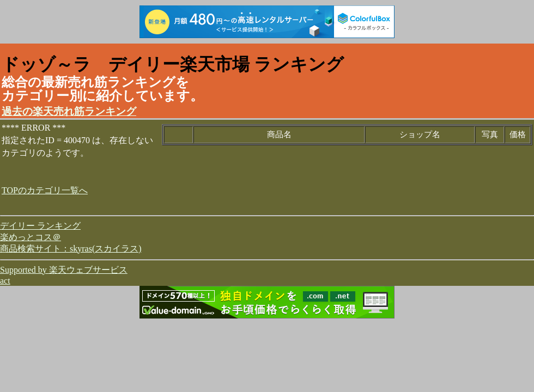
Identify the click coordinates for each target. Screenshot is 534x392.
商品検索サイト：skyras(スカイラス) (71, 249)
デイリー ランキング (40, 226)
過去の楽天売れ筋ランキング (69, 111)
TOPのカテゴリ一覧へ (45, 190)
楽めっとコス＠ (31, 237)
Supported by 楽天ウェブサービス (64, 270)
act (5, 281)
